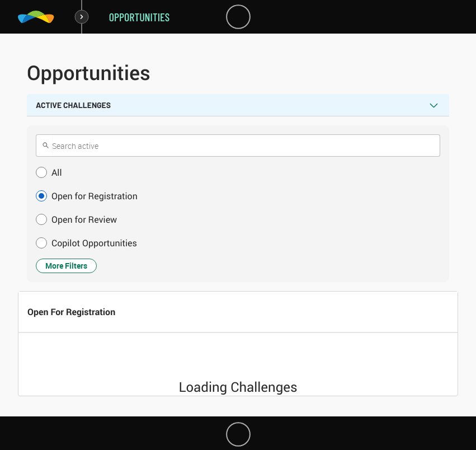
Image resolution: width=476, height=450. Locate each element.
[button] (238, 172)
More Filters (66, 266)
